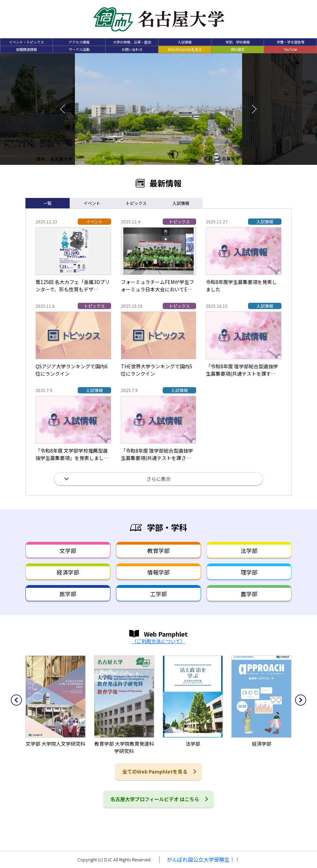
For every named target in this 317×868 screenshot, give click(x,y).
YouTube (291, 49)
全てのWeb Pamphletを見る (155, 771)
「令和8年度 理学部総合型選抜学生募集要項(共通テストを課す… (242, 370)
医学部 (68, 594)
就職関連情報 (26, 49)
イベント (92, 203)
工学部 (158, 594)
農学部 (249, 594)
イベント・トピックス (26, 42)
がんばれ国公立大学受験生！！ (203, 859)
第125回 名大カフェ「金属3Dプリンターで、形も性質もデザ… (73, 286)
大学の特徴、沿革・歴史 (132, 42)
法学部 (249, 551)
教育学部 (158, 551)
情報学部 (158, 572)
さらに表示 (158, 479)
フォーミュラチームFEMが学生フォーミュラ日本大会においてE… (157, 286)
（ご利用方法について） (158, 641)
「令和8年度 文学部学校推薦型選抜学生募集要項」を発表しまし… (72, 454)
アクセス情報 (79, 42)
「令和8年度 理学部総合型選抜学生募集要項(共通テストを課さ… (157, 454)
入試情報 (185, 42)
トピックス (136, 203)
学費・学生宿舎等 (291, 42)
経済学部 (68, 572)
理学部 (249, 572)
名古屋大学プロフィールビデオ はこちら (155, 799)
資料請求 (238, 49)
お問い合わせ (132, 49)
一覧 (47, 203)
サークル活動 (79, 49)
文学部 (68, 551)
